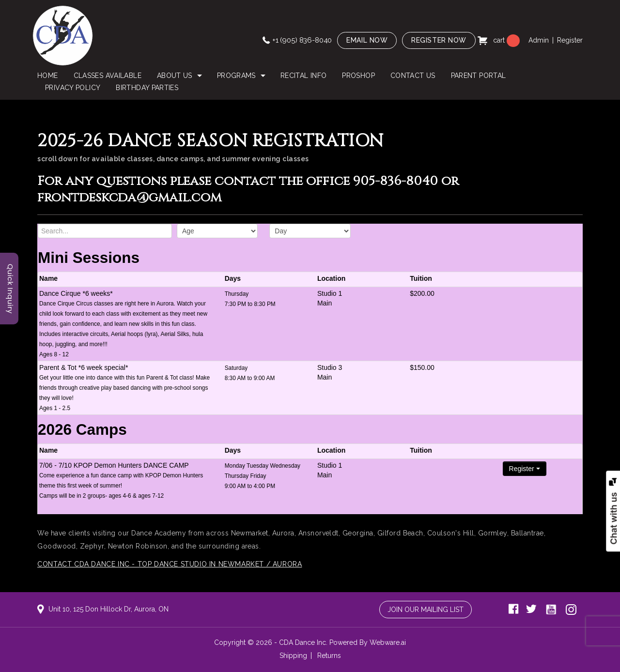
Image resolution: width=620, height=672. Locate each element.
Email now (367, 40)
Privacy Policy (73, 88)
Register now (439, 40)
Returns (329, 656)
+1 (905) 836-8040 (302, 40)
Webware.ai (388, 642)
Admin (539, 40)
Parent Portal (479, 76)
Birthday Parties (147, 88)
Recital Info (303, 76)
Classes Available (108, 76)
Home (47, 76)
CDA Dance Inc (302, 642)
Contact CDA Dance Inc (84, 564)
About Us (175, 76)
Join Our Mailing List (426, 610)
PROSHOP (358, 76)
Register (570, 40)
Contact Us (413, 76)
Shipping (293, 656)
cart (500, 40)
